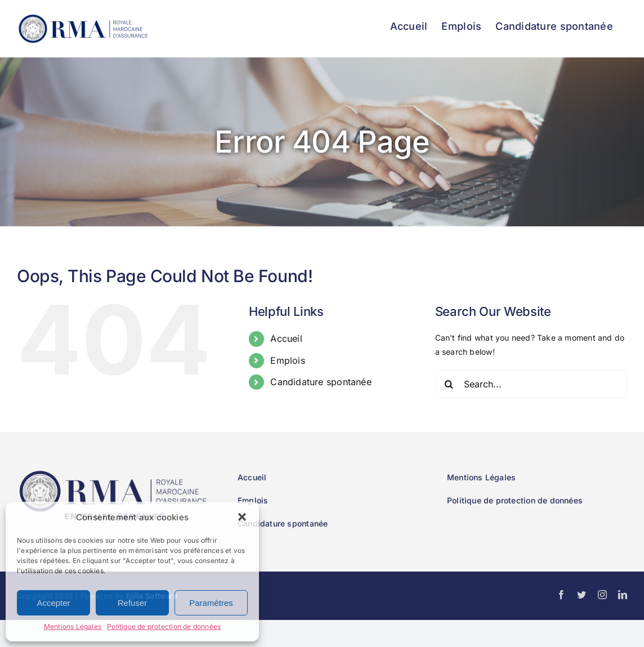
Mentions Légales (73, 626)
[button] (242, 517)
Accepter (53, 603)
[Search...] (531, 384)
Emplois (287, 360)
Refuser (133, 603)
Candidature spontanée (321, 382)
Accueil (286, 338)
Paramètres (211, 603)
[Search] (449, 384)
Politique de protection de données (164, 626)
